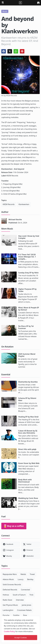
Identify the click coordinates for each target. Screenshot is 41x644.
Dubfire (16, 615)
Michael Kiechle (15, 220)
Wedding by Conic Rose (28, 498)
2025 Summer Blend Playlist (27, 355)
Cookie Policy (9, 631)
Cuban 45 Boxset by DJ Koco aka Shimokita (28, 432)
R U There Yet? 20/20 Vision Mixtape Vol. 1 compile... (27, 257)
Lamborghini (8, 610)
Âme (25, 615)
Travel (32, 574)
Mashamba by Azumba (28, 382)
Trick (31, 595)
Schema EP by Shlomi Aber (27, 399)
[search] (38, 2)
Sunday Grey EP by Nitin (28, 273)
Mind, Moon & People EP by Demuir (29, 309)
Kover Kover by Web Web (29, 463)
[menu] (3, 2)
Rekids (23, 574)
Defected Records (10, 590)
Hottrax (6, 595)
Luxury (20, 579)
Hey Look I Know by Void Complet (29, 237)
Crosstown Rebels (24, 610)
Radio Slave (7, 600)
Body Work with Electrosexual (25, 481)
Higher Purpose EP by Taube (27, 290)
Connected (25, 590)
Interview (20, 600)
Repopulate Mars (10, 574)
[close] (38, 617)
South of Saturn (19, 595)
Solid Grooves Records (12, 585)
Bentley (30, 579)
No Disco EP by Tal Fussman (26, 327)
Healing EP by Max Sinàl (28, 417)
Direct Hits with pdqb (27, 449)
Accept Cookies (21, 638)
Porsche (6, 615)
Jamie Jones (26, 605)
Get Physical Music (10, 605)
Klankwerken (24, 204)
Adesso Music (8, 579)
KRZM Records (9, 204)
